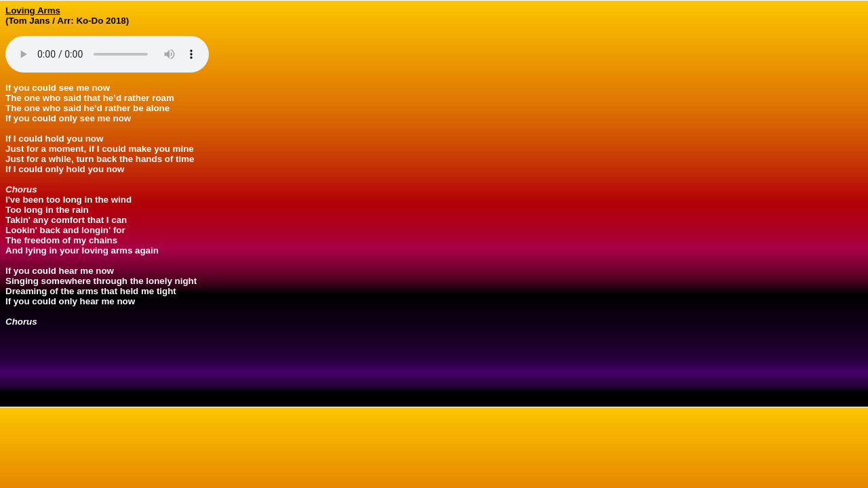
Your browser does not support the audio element (107, 54)
